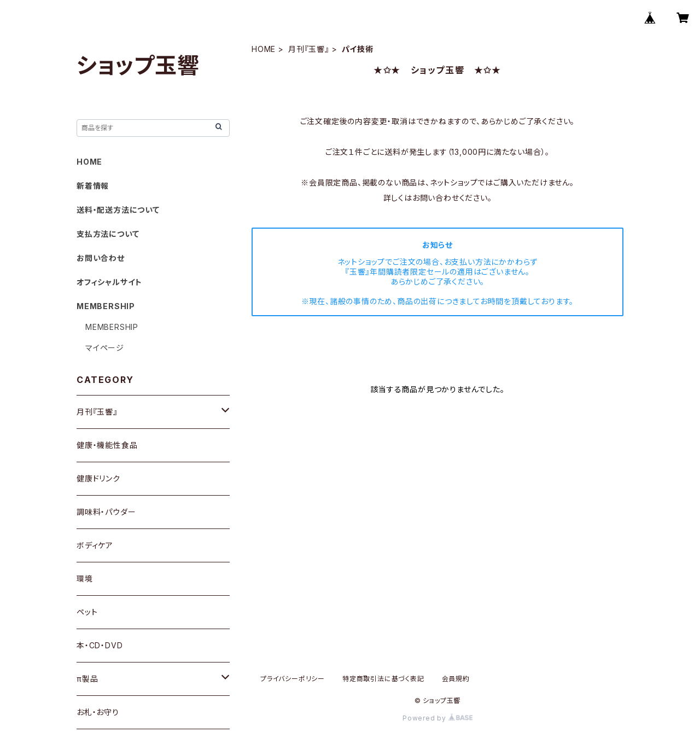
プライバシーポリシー (293, 679)
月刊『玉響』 (309, 49)
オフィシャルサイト (109, 282)
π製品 (87, 679)
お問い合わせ (101, 258)
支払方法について (108, 234)
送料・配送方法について (118, 210)
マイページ (105, 348)
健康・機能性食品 (107, 445)
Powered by (437, 718)
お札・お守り (98, 712)
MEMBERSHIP (112, 327)
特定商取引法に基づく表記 (383, 679)
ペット (87, 612)
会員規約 (456, 679)
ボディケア (95, 545)
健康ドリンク (98, 478)
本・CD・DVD (100, 645)
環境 (85, 579)
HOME (264, 49)
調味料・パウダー (106, 512)
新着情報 (93, 186)
